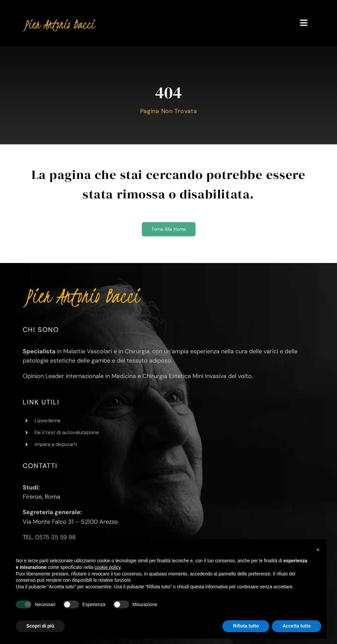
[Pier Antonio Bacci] (59, 19)
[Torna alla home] (169, 229)
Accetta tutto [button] (297, 626)
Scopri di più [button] (40, 626)
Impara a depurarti (56, 444)
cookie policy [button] (107, 567)
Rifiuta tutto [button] (246, 626)
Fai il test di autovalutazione (67, 432)
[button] (318, 550)
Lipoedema (47, 421)
